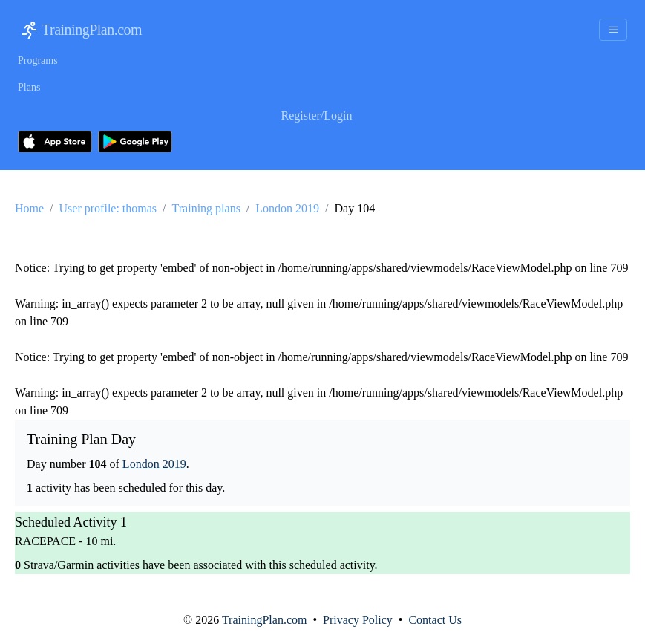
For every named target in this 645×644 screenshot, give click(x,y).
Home (29, 208)
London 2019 (287, 208)
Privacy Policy (358, 620)
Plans (29, 87)
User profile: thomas (108, 208)
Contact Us (435, 620)
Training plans (206, 208)
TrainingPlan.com (92, 30)
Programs (38, 61)
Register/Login (317, 116)
